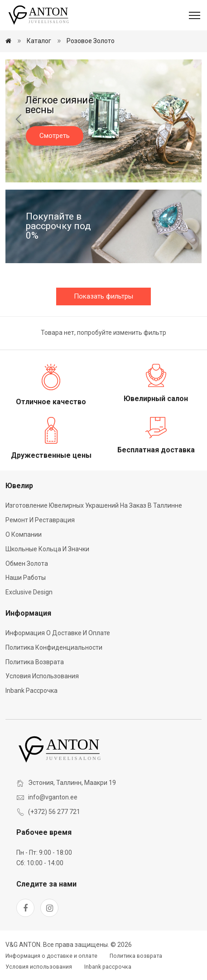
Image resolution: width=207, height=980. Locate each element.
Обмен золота (27, 563)
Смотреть (55, 136)
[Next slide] (188, 121)
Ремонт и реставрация (40, 520)
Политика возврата (35, 662)
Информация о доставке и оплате (58, 633)
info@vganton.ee (53, 797)
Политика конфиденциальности (54, 647)
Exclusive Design (29, 592)
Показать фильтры (103, 296)
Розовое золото (91, 41)
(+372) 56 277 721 (54, 812)
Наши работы (26, 578)
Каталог (39, 41)
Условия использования (42, 676)
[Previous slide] (19, 121)
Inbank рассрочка (31, 691)
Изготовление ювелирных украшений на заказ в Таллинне (94, 505)
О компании (24, 534)
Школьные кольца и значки (47, 549)
